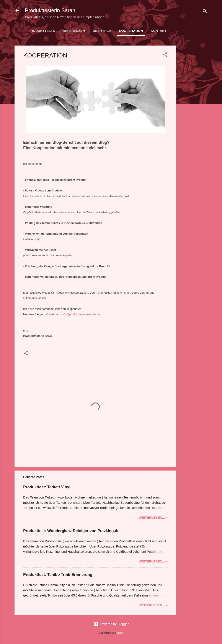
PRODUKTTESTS (42, 31)
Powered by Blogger (111, 624)
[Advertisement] (194, 111)
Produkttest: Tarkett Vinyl (47, 487)
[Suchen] (205, 12)
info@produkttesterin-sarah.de (81, 314)
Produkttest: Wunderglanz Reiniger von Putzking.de (71, 531)
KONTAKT (158, 31)
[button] (165, 55)
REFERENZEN (74, 31)
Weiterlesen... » (153, 517)
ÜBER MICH (102, 31)
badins (120, 633)
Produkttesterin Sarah (50, 10)
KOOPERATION (131, 31)
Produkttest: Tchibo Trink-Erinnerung (58, 575)
